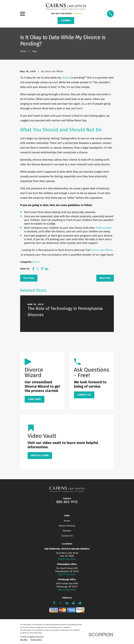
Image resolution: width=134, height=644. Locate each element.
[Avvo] (80, 603)
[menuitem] (24, 640)
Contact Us (67, 536)
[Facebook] (54, 603)
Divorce (36, 262)
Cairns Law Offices (102, 250)
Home (67, 521)
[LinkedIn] (67, 603)
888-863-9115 (67, 502)
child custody (104, 228)
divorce (66, 78)
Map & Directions (67, 559)
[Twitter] (61, 603)
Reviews (67, 531)
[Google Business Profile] (73, 603)
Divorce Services (67, 526)
